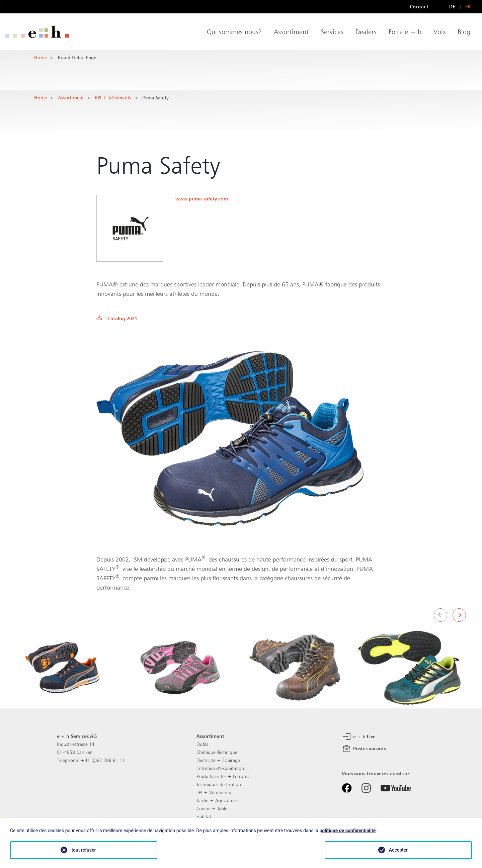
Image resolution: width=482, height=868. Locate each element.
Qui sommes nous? (234, 32)
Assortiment (291, 32)
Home (41, 57)
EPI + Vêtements (113, 98)
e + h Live (359, 737)
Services (332, 32)
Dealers (366, 32)
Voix (439, 32)
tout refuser (84, 850)
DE (452, 7)
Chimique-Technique (217, 752)
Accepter (398, 850)
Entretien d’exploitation (220, 768)
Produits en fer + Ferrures (223, 776)
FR (468, 7)
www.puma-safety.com (202, 199)
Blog (464, 32)
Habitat (204, 816)
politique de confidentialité (347, 831)
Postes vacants (364, 749)
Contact (419, 7)
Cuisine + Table (212, 808)
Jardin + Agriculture (217, 800)
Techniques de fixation (219, 784)
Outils (202, 744)
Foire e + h (405, 32)
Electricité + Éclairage (218, 760)
